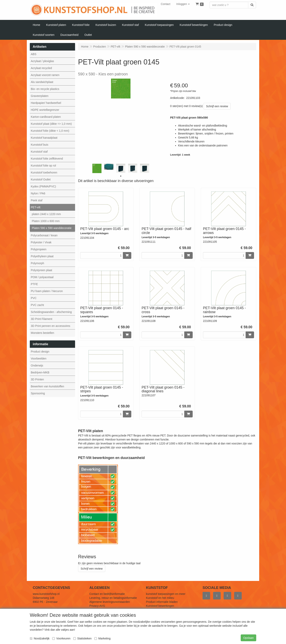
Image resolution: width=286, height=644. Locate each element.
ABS (34, 54)
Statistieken (82, 638)
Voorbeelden (39, 359)
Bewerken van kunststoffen (47, 386)
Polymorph (37, 263)
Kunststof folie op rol (43, 166)
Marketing (102, 638)
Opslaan (248, 638)
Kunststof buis (40, 145)
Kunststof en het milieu (160, 598)
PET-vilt (36, 207)
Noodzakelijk (40, 638)
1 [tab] (121, 176)
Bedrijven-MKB (40, 372)
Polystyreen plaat (41, 270)
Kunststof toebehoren (44, 172)
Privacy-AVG (97, 606)
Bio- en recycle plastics (45, 89)
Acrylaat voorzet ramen (45, 75)
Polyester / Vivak (41, 242)
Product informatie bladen (162, 602)
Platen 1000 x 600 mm (46, 221)
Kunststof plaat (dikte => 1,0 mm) (51, 124)
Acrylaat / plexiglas (42, 61)
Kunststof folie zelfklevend (47, 159)
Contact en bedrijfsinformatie (107, 594)
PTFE (34, 284)
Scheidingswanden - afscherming (51, 312)
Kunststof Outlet (41, 179)
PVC (34, 298)
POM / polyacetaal (42, 277)
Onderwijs (37, 365)
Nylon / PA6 (38, 193)
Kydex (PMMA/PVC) (43, 186)
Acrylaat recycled (41, 68)
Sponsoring (38, 393)
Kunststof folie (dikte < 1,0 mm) (50, 131)
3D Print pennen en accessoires (50, 326)
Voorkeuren (61, 638)
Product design (40, 352)
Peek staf (37, 200)
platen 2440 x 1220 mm (46, 214)
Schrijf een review (217, 106)
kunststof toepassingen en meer (166, 594)
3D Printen (37, 379)
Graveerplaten (40, 96)
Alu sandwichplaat (42, 82)
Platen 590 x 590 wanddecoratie (52, 228)
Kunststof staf (39, 152)
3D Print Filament (42, 319)
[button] (183, 4)
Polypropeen (39, 249)
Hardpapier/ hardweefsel (46, 103)
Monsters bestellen (43, 333)
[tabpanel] (97, 168)
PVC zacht (37, 305)
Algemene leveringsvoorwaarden (110, 602)
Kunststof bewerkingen (160, 606)
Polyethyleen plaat (42, 256)
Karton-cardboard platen (46, 117)
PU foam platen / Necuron (47, 291)
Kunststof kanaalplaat (44, 138)
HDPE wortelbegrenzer (45, 110)
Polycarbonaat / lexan (44, 235)
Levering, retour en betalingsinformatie (113, 598)
